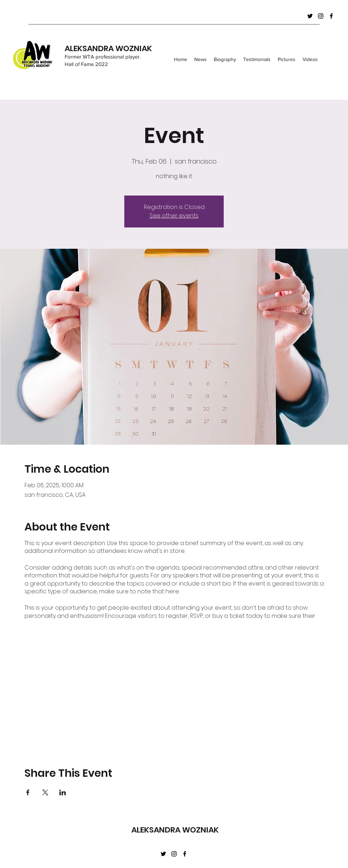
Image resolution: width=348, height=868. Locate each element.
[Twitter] (310, 16)
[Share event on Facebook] (28, 792)
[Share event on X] (45, 792)
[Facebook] (331, 16)
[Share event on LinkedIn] (63, 792)
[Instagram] (321, 16)
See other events (174, 216)
